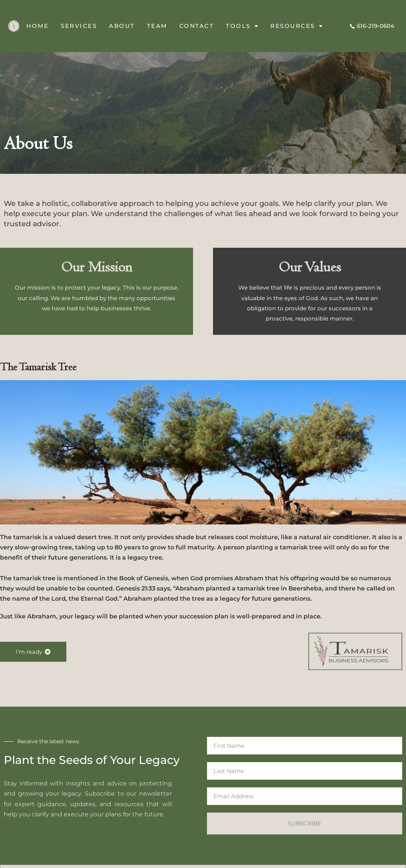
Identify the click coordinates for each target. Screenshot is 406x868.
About (122, 26)
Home (38, 26)
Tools (242, 26)
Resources (297, 26)
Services (79, 26)
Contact (197, 26)
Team (157, 26)
